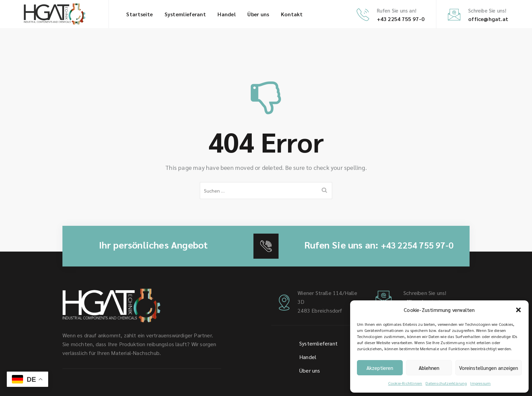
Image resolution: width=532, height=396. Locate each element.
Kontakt (292, 14)
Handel (227, 14)
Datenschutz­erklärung (446, 383)
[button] (518, 310)
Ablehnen (429, 368)
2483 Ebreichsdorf (320, 310)
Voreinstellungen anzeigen (489, 368)
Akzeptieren (380, 368)
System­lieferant (185, 14)
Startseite (139, 14)
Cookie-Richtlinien (405, 383)
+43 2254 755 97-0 (401, 19)
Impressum (480, 383)
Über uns (258, 14)
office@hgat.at (488, 19)
